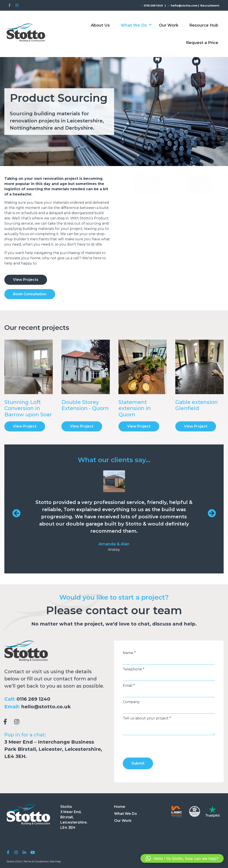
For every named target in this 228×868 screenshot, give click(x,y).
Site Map (55, 860)
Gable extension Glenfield (197, 405)
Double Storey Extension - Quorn (85, 405)
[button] (182, 858)
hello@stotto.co (42, 707)
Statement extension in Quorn (135, 408)
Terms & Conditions (36, 860)
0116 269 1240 (33, 699)
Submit (138, 763)
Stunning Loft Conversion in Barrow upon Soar (28, 408)
